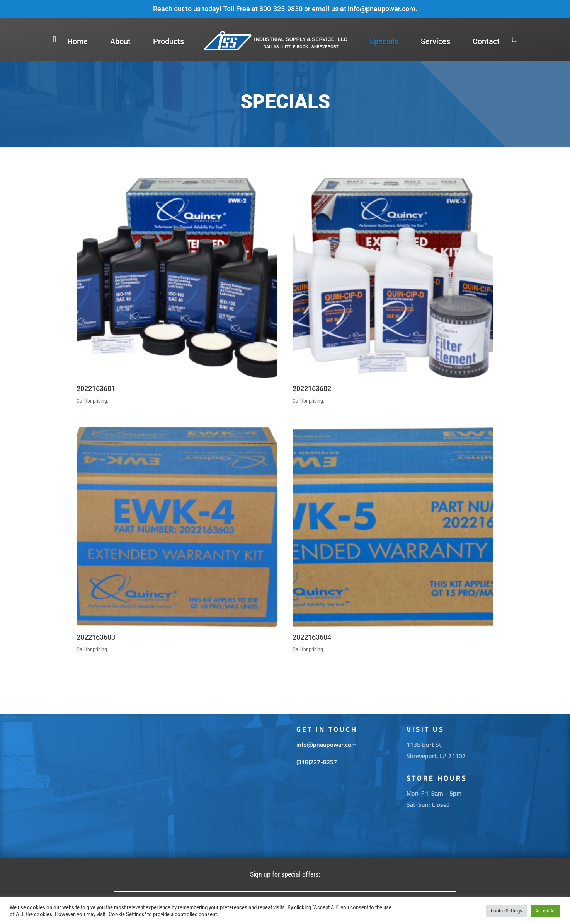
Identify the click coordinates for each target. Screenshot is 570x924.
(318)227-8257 (317, 762)
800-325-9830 (281, 9)
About (120, 41)
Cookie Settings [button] (506, 911)
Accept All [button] (545, 911)
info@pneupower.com (382, 9)
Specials (384, 41)
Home (77, 41)
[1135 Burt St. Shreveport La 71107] (175, 786)
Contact (486, 41)
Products (168, 41)
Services (436, 41)
